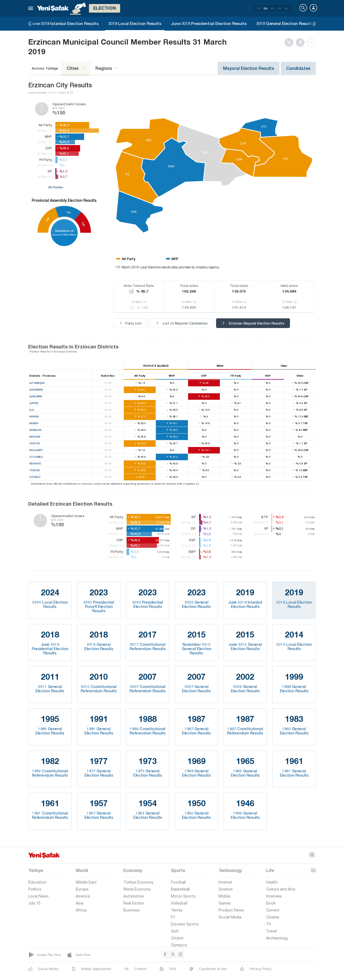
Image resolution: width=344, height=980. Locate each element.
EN (266, 8)
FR (279, 8)
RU (286, 8)
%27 (83, 224)
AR (273, 8)
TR (258, 8)
